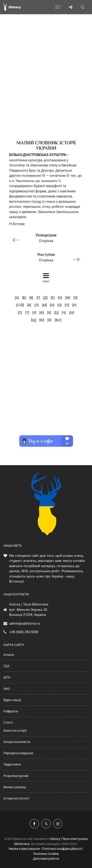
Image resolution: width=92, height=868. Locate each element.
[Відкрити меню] (58, 7)
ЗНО (7, 689)
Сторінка (44, 238)
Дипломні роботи (46, 859)
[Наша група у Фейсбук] (34, 824)
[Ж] (68, 298)
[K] (29, 305)
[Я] (49, 320)
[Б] (24, 298)
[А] (17, 298)
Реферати (11, 711)
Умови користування (24, 849)
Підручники (12, 764)
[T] (27, 313)
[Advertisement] (46, 85)
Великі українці (15, 787)
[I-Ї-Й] (20, 305)
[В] (31, 298)
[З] (75, 298)
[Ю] (42, 320)
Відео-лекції (12, 700)
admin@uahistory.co (25, 623)
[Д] (45, 298)
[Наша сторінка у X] (46, 824)
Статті (8, 723)
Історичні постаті (16, 798)
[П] (67, 305)
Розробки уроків (16, 776)
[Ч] (64, 313)
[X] (49, 313)
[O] (60, 305)
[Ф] (42, 313)
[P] (74, 305)
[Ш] (72, 313)
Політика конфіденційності (62, 849)
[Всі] (58, 320)
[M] (44, 305)
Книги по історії (15, 731)
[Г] (38, 298)
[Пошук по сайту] (83, 7)
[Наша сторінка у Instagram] (58, 824)
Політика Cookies (46, 854)
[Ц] (56, 313)
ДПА (7, 677)
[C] (20, 313)
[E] (53, 298)
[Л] (37, 305)
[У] (34, 313)
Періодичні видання (18, 753)
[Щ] (34, 320)
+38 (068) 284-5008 (24, 632)
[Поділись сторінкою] (71, 7)
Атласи (9, 655)
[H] (52, 305)
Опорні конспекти (17, 742)
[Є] (60, 298)
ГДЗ (6, 666)
